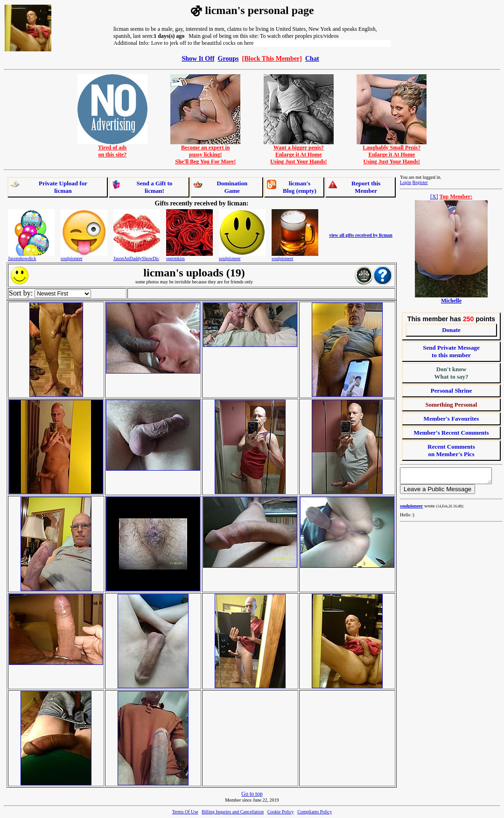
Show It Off (198, 58)
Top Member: (456, 197)
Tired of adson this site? (112, 148)
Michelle (451, 301)
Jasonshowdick (22, 258)
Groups (228, 58)
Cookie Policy (281, 812)
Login (406, 182)
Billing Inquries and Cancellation (233, 812)
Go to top (252, 794)
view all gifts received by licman (361, 235)
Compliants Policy (315, 812)
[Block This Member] (272, 58)
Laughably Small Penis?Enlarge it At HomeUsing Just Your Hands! (392, 152)
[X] (434, 197)
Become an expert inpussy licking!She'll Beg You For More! (205, 152)
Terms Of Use (185, 812)
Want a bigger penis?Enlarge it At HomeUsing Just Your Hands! (299, 152)
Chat (312, 58)
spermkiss (175, 258)
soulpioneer (72, 258)
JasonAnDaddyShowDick (137, 258)
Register (420, 182)
